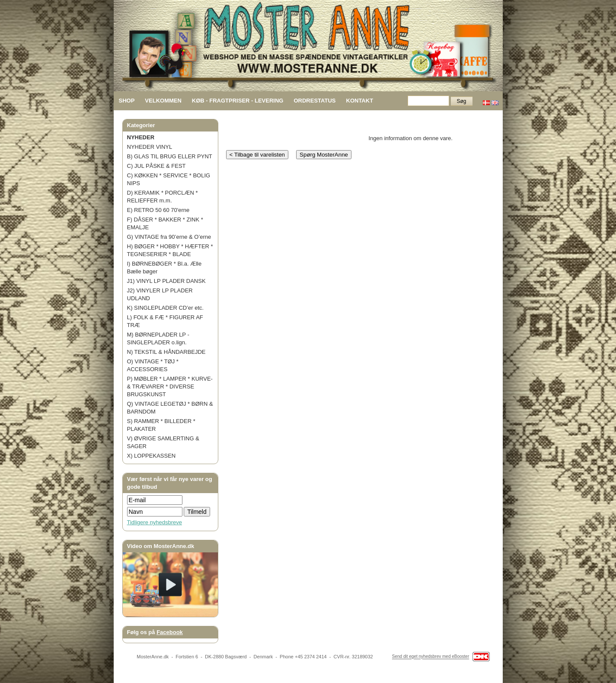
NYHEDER (141, 137)
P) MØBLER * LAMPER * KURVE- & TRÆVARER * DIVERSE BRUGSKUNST (170, 386)
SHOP (127, 101)
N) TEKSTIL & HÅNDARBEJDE (166, 352)
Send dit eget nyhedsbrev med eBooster (431, 657)
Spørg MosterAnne (324, 155)
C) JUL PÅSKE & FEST (156, 166)
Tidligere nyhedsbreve (155, 522)
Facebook (170, 632)
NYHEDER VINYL (150, 147)
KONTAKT (360, 101)
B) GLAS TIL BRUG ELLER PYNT (170, 156)
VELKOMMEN (163, 101)
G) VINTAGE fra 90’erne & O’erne (169, 237)
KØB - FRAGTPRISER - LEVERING (238, 101)
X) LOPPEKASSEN (152, 456)
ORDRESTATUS (314, 101)
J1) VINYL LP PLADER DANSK (166, 281)
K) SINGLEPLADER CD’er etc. (166, 308)
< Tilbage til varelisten (257, 155)
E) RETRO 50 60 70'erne (158, 210)
